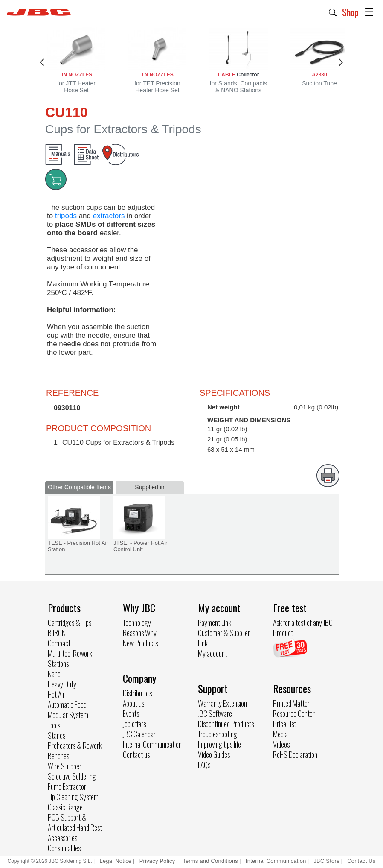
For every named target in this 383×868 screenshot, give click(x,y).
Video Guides (214, 754)
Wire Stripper (65, 766)
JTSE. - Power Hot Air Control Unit (140, 546)
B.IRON (57, 633)
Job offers (134, 724)
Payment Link (215, 623)
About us (133, 703)
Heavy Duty (62, 684)
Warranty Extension (222, 703)
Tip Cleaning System (73, 797)
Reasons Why (140, 633)
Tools (54, 725)
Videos (281, 744)
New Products (140, 643)
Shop (350, 12)
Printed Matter (291, 703)
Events (131, 713)
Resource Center (294, 713)
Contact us (136, 754)
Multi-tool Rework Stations (70, 658)
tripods (66, 216)
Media (280, 734)
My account (212, 653)
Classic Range (65, 807)
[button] (333, 12)
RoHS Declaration (295, 754)
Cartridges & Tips (70, 623)
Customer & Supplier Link (224, 638)
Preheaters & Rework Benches (75, 751)
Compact (59, 643)
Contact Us (361, 861)
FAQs (204, 765)
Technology (137, 623)
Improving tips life (219, 744)
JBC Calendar (139, 734)
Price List (284, 724)
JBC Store (326, 861)
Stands (57, 735)
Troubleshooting (218, 734)
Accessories (62, 838)
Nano (54, 674)
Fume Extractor (67, 786)
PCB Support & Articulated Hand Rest (75, 822)
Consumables (64, 848)
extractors (109, 216)
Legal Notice (117, 861)
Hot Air (56, 694)
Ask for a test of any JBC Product (303, 628)
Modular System (68, 715)
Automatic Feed (67, 704)
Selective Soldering (72, 776)
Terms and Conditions (210, 861)
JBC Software (215, 713)
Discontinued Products (226, 724)
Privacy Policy (157, 861)
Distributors (137, 693)
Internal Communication (152, 744)
